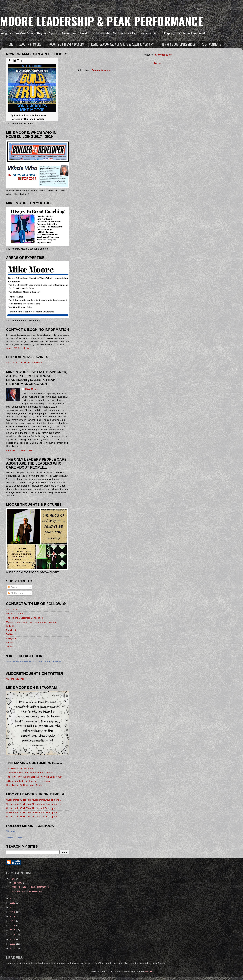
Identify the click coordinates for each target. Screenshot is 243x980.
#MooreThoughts (15, 679)
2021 (13, 903)
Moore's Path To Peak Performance (30, 887)
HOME (10, 44)
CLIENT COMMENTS (211, 44)
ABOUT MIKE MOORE (30, 44)
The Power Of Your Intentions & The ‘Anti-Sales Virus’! (34, 777)
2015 (13, 930)
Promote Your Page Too (51, 661)
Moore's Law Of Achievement (27, 891)
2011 (13, 948)
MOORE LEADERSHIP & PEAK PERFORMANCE (102, 21)
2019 (13, 912)
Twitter (10, 634)
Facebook (11, 630)
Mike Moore (32, 389)
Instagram (11, 638)
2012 (13, 944)
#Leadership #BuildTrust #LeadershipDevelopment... (33, 800)
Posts (12, 587)
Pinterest (11, 643)
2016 (13, 926)
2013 (13, 939)
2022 (13, 898)
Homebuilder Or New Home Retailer (25, 785)
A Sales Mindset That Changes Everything (28, 781)
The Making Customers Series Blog (24, 618)
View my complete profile (19, 450)
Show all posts (164, 55)
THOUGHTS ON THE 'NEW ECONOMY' (66, 44)
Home (157, 63)
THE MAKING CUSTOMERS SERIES (177, 44)
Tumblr (10, 647)
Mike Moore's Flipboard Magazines (24, 363)
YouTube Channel (15, 614)
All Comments (17, 593)
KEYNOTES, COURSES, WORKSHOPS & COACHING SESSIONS (122, 44)
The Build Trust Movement (20, 769)
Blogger (148, 971)
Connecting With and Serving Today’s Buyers (30, 773)
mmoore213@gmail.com (18, 348)
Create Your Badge (14, 838)
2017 (13, 921)
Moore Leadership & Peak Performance (23, 661)
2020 (13, 907)
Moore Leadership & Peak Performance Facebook (32, 622)
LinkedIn (11, 626)
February (18, 883)
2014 (13, 935)
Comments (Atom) (101, 70)
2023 (13, 879)
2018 (13, 916)
